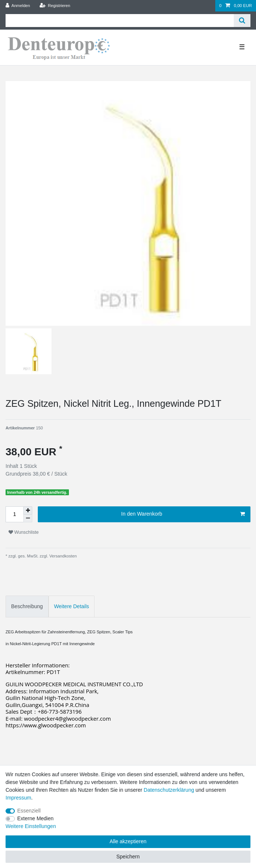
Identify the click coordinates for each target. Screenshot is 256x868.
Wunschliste (24, 532)
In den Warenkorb (183, 514)
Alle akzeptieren (128, 841)
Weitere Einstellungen (31, 826)
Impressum (18, 798)
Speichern (128, 857)
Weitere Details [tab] (72, 606)
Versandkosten (62, 556)
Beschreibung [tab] (27, 606)
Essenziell (29, 811)
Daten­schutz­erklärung (169, 790)
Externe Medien (36, 818)
